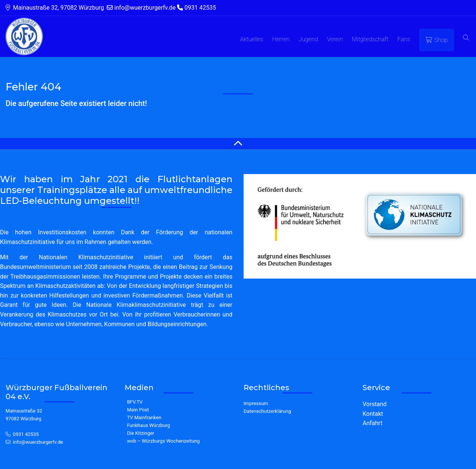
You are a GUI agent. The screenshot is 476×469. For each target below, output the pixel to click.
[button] (466, 38)
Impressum (256, 403)
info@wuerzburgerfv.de (38, 442)
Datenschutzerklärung (267, 411)
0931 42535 (26, 434)
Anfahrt (372, 423)
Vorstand (374, 404)
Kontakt (373, 414)
